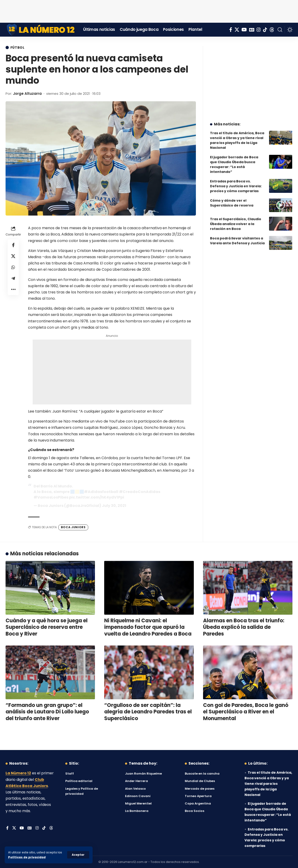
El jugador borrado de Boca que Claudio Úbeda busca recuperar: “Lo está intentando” (234, 162)
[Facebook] (231, 30)
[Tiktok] (265, 30)
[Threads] (272, 30)
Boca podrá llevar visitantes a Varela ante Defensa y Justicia (237, 238)
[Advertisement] (149, 10)
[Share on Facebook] (13, 245)
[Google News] (252, 30)
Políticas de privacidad (27, 857)
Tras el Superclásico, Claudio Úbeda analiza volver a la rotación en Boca (236, 222)
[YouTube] (244, 30)
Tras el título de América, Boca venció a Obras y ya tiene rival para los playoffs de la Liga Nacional (237, 138)
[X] (237, 30)
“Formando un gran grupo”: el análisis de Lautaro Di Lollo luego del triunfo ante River (47, 712)
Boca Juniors (73, 527)
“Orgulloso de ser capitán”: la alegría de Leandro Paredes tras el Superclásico (148, 712)
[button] (78, 855)
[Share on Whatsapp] (13, 267)
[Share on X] (13, 256)
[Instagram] (259, 30)
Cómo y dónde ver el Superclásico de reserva (232, 201)
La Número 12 (18, 773)
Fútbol (17, 48)
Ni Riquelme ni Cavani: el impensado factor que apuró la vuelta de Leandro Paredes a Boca (148, 627)
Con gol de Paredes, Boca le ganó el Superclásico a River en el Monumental (246, 712)
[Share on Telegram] (13, 278)
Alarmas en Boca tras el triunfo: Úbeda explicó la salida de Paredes (244, 627)
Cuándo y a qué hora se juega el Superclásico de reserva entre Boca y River (47, 627)
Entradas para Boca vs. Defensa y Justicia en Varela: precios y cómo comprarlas (236, 184)
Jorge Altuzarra (27, 94)
